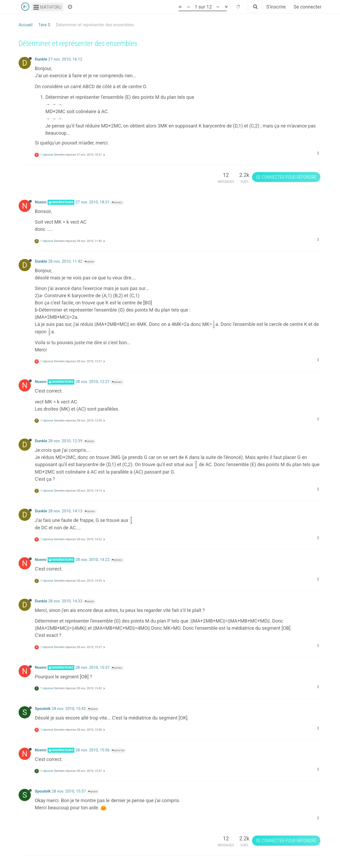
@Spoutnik (118, 750)
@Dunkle (117, 203)
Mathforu (47, 7)
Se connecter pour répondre (286, 177)
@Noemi (89, 262)
